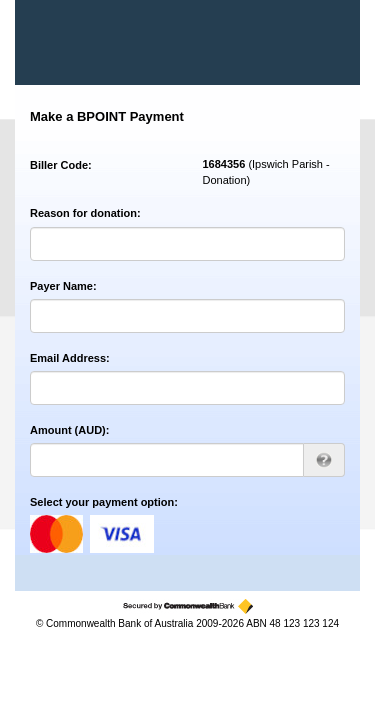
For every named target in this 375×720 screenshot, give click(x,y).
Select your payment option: (104, 502)
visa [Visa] (122, 534)
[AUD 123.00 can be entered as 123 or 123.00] (324, 460)
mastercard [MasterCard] (56, 534)
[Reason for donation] (187, 244)
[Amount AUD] (167, 460)
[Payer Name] (187, 316)
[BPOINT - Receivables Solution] (99, 42)
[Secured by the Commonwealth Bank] (188, 606)
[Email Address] (187, 388)
